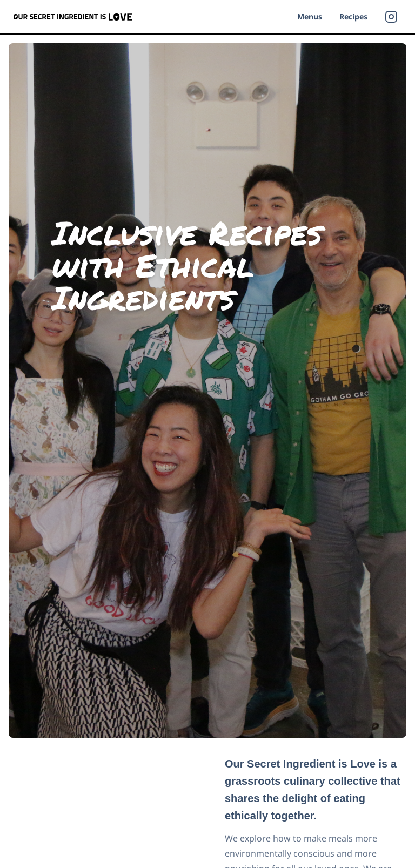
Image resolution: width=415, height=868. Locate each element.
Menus (310, 16)
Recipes (353, 16)
